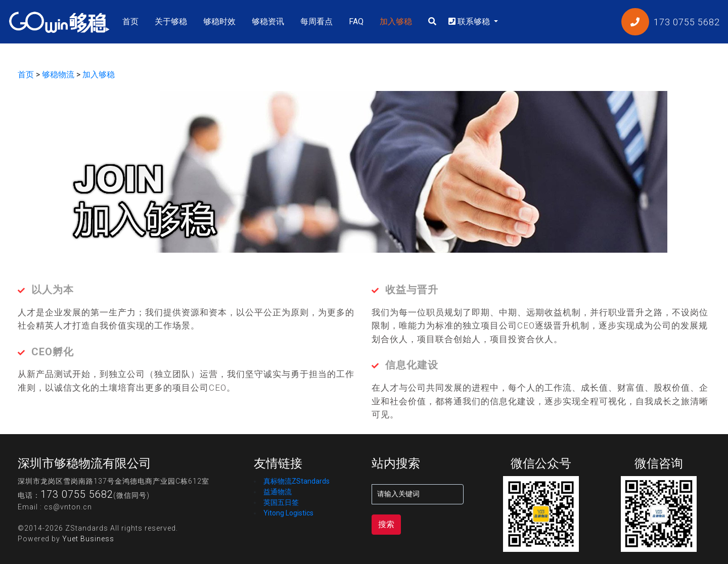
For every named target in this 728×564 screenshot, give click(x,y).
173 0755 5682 (77, 494)
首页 (132, 21)
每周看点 (316, 21)
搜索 (386, 524)
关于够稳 (171, 21)
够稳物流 (58, 75)
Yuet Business (88, 539)
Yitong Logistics (288, 513)
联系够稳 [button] (470, 21)
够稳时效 (219, 21)
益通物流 (278, 492)
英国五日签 (281, 502)
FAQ (356, 21)
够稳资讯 (268, 21)
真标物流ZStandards (297, 481)
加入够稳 (396, 21)
